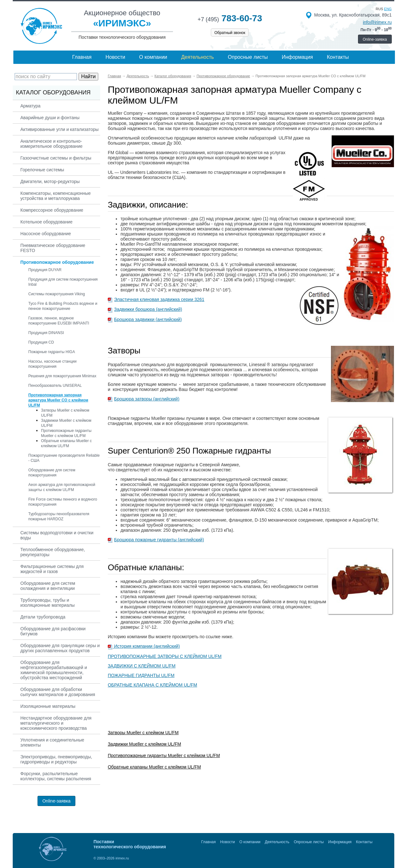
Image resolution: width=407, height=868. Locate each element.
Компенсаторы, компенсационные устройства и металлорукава (55, 196)
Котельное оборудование (46, 222)
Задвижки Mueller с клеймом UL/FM (145, 744)
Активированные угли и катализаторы (59, 129)
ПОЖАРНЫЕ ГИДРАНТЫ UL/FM (141, 675)
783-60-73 (230, 18)
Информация (297, 57)
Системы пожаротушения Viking (57, 294)
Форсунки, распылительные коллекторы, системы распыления (56, 776)
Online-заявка (375, 39)
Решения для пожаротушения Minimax (62, 376)
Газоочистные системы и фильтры (56, 158)
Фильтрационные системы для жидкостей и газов (52, 569)
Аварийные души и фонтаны (50, 118)
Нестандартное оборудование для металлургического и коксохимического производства (56, 723)
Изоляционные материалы (48, 706)
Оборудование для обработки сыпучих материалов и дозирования (58, 692)
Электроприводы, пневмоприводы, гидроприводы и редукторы (56, 759)
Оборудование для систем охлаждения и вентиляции (48, 586)
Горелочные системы (42, 170)
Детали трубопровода (43, 617)
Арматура (30, 106)
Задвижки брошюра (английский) (148, 309)
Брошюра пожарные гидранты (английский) (159, 540)
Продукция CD (41, 342)
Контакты (338, 57)
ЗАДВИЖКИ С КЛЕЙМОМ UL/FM (142, 666)
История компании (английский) (146, 646)
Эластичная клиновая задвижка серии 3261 (159, 299)
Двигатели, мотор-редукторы (50, 181)
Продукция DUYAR (45, 270)
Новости (115, 57)
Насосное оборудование (46, 234)
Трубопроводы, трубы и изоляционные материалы (48, 603)
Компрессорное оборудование (52, 210)
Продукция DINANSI (46, 333)
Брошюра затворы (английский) (147, 399)
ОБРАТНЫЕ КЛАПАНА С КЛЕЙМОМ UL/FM (152, 685)
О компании (153, 57)
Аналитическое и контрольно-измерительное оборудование (52, 144)
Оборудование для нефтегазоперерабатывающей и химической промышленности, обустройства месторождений (54, 670)
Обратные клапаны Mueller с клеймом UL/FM (154, 767)
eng (388, 9)
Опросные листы (248, 57)
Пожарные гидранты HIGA (52, 352)
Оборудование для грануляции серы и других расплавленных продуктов (60, 648)
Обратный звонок (230, 33)
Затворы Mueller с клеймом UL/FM (143, 733)
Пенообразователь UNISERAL (55, 386)
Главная (82, 57)
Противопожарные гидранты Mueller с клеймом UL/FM (164, 755)
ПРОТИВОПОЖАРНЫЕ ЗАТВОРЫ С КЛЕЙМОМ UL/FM (165, 656)
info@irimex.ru (377, 22)
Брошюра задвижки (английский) (148, 319)
